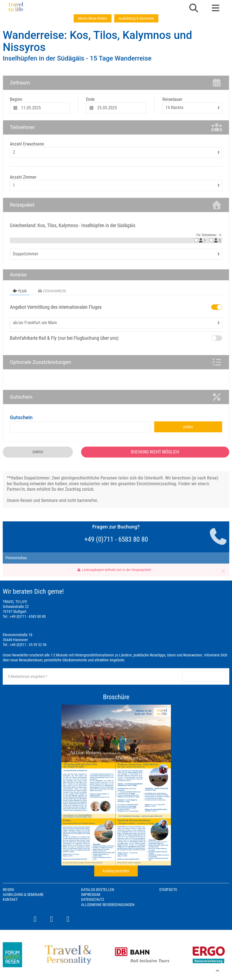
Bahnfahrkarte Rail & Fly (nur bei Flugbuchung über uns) (64, 338)
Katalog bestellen (116, 871)
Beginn (16, 99)
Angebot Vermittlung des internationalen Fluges (56, 307)
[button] (194, 8)
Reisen (8, 890)
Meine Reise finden (93, 18)
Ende (90, 99)
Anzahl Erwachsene (27, 144)
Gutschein (21, 417)
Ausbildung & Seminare (136, 18)
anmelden (204, 676)
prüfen (188, 427)
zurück (38, 452)
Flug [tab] (20, 291)
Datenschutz (93, 899)
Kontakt (10, 899)
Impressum (91, 895)
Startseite (168, 890)
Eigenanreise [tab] (52, 291)
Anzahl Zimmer (23, 177)
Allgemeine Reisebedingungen (108, 905)
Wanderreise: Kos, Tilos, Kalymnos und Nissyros (97, 41)
